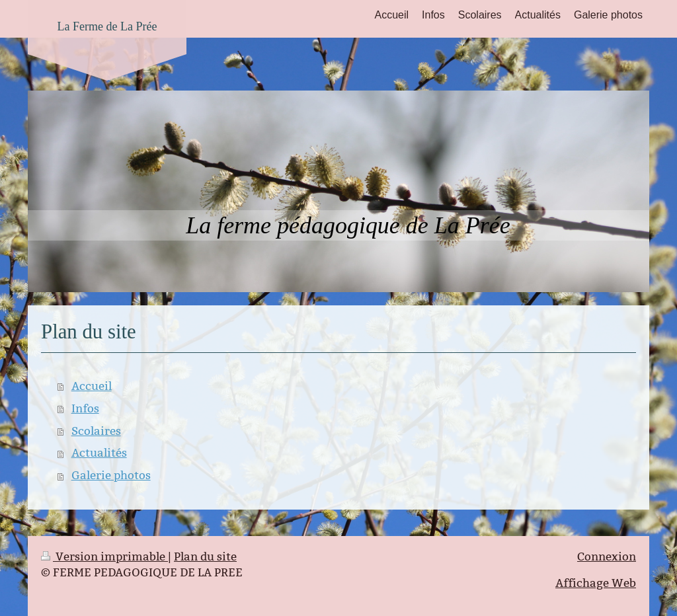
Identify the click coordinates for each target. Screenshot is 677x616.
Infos (85, 409)
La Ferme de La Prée (107, 26)
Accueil (92, 386)
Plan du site (205, 557)
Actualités (99, 453)
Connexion (607, 557)
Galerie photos (111, 476)
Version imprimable (104, 557)
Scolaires (96, 431)
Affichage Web (596, 583)
